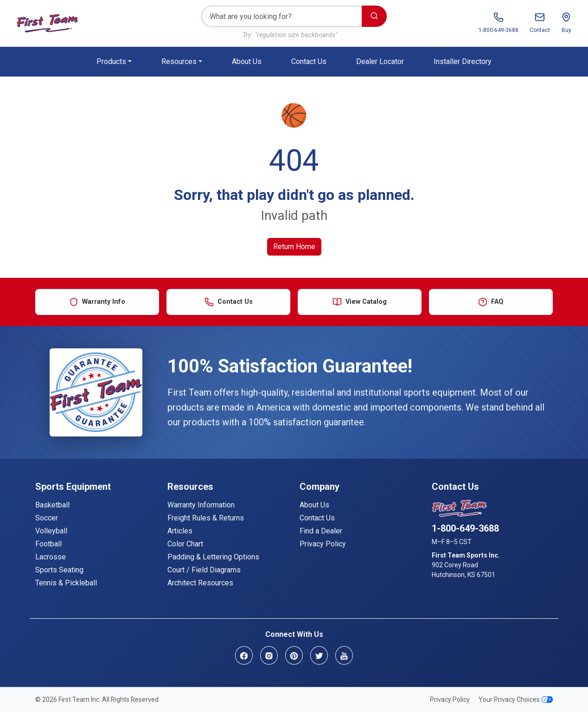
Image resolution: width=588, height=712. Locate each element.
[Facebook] (244, 655)
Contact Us (309, 61)
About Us (247, 61)
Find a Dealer (321, 531)
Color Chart (185, 544)
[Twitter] (319, 655)
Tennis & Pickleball (66, 583)
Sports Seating (59, 570)
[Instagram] (269, 655)
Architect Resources (200, 583)
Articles (180, 531)
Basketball (52, 505)
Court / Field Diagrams (204, 570)
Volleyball (51, 531)
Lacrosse (51, 557)
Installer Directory (463, 61)
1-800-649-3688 (465, 528)
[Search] (282, 16)
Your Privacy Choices (516, 699)
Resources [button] (179, 61)
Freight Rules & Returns (206, 518)
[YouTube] (344, 655)
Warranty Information (201, 505)
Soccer (47, 518)
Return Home (294, 247)
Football (48, 544)
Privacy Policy (323, 544)
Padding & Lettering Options (213, 557)
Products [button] (111, 61)
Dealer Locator (380, 61)
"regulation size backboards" (296, 35)
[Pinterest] (294, 655)
